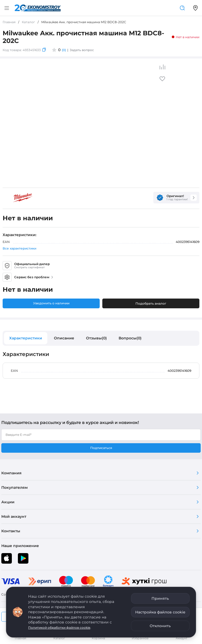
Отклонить (160, 626)
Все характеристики (19, 248)
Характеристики (26, 338)
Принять (160, 598)
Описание (64, 338)
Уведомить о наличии (51, 303)
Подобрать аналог (151, 303)
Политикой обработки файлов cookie (59, 628)
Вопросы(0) (130, 338)
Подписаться (101, 448)
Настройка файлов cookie (160, 612)
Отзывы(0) (96, 338)
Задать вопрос (82, 50)
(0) (64, 50)
